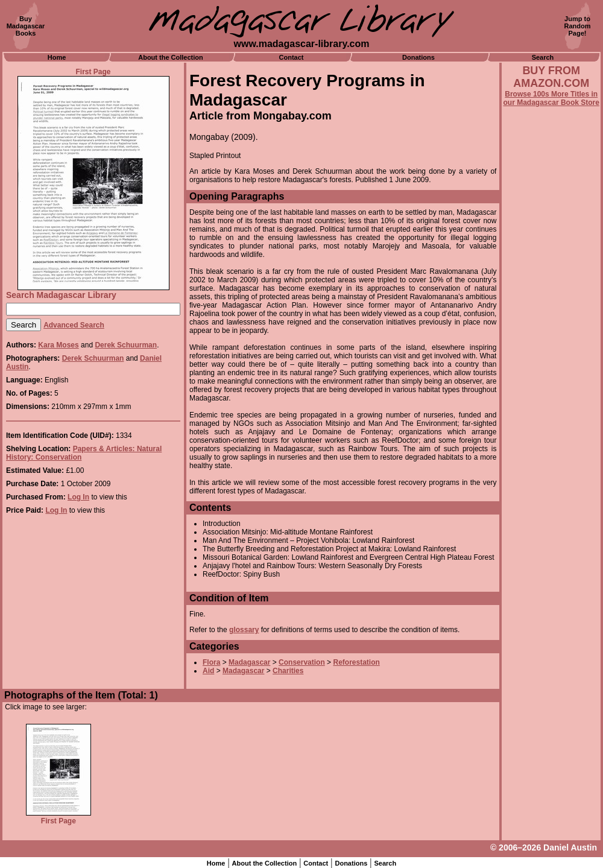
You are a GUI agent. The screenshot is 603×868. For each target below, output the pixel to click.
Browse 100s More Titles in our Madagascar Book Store (551, 98)
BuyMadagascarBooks (26, 26)
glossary (244, 630)
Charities (288, 671)
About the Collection (171, 57)
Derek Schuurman (126, 345)
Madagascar (249, 662)
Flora (211, 662)
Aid (208, 671)
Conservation (302, 662)
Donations (418, 57)
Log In (78, 497)
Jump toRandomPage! (578, 26)
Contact (292, 57)
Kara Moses (58, 345)
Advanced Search (74, 325)
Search (543, 57)
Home (57, 57)
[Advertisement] (551, 432)
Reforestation (356, 662)
